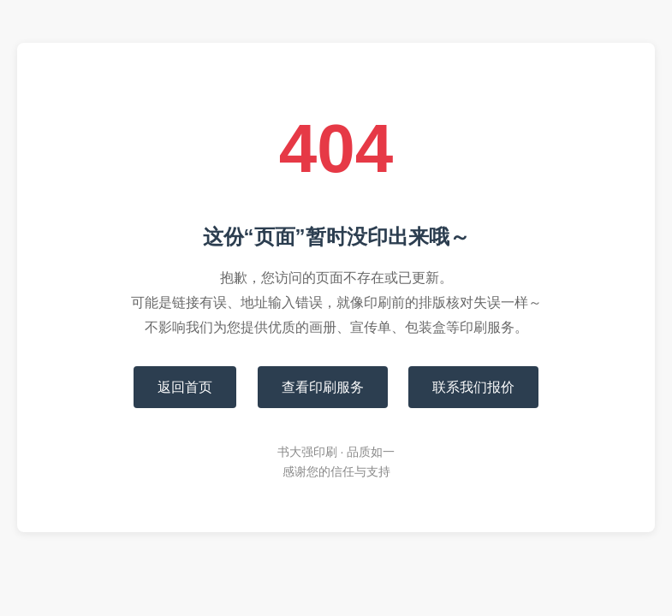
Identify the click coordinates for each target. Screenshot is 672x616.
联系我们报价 (473, 387)
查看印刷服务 (323, 387)
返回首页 (185, 387)
